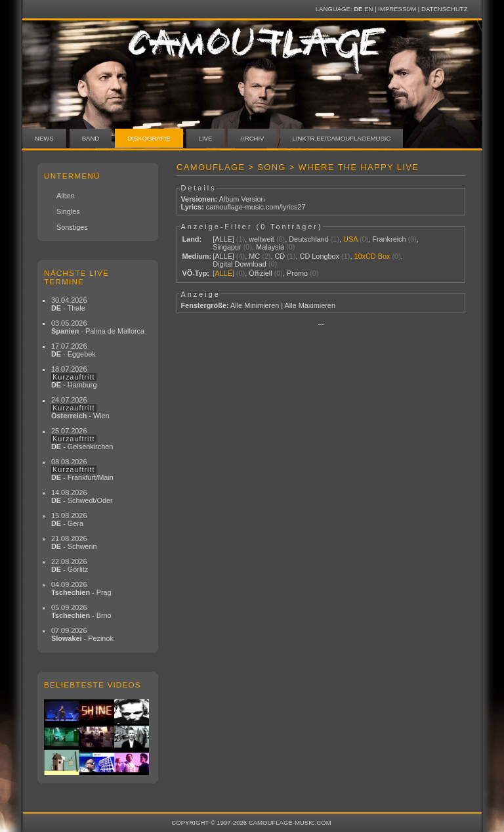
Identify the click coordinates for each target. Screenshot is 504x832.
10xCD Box (372, 256)
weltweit (262, 239)
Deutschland (308, 239)
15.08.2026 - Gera (69, 519)
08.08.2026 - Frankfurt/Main (82, 470)
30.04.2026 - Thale (69, 304)
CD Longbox (320, 256)
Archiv (252, 138)
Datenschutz (444, 9)
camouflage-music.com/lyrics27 (256, 207)
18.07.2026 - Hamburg (74, 377)
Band (91, 138)
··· (321, 324)
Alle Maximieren (310, 305)
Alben (66, 196)
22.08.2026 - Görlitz (70, 565)
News (44, 138)
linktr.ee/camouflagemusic (342, 138)
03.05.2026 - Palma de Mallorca (98, 327)
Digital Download (240, 264)
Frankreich (389, 239)
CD (280, 256)
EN (368, 9)
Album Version (241, 199)
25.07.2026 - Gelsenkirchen (82, 439)
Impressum (397, 9)
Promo (297, 273)
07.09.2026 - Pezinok (82, 634)
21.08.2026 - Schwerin (74, 542)
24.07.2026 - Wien (80, 408)
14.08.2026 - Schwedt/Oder (82, 496)
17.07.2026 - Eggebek (73, 350)
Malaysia (270, 247)
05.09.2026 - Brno (81, 611)
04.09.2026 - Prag (81, 588)
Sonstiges (72, 227)
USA (350, 239)
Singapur (227, 247)
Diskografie (149, 138)
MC (254, 256)
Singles (68, 211)
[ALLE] (223, 239)
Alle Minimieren (255, 305)
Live (206, 138)
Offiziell (260, 273)
